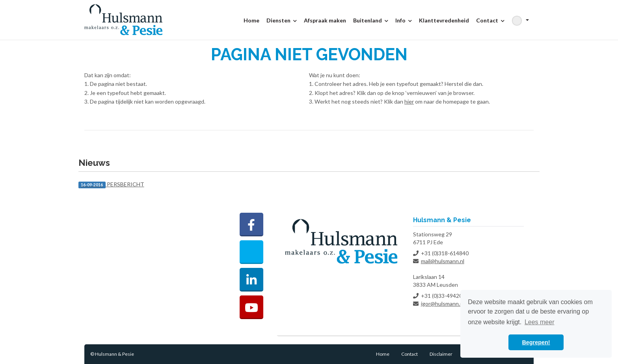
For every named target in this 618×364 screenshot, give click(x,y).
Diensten (282, 20)
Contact (490, 20)
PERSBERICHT (111, 185)
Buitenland (371, 20)
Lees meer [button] (540, 322)
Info (404, 20)
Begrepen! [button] (536, 342)
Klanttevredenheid (444, 20)
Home (251, 20)
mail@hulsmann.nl (443, 261)
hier (409, 101)
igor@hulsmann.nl (443, 304)
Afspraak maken (325, 20)
